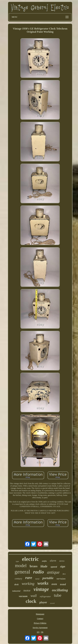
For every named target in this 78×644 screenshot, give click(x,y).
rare (29, 578)
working (28, 584)
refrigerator (45, 596)
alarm (53, 561)
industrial (16, 591)
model (21, 565)
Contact (40, 619)
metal (37, 579)
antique (53, 572)
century (18, 579)
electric (30, 559)
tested (63, 584)
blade (44, 566)
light (17, 561)
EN (38, 632)
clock (31, 601)
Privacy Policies (40, 623)
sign (63, 566)
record (52, 603)
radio (38, 572)
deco (64, 574)
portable (48, 578)
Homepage (40, 614)
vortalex (61, 579)
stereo (62, 561)
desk (17, 584)
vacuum (23, 596)
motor (27, 590)
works (43, 583)
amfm (44, 561)
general (22, 572)
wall (34, 596)
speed (54, 567)
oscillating (60, 590)
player (43, 602)
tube (58, 595)
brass (34, 566)
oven (54, 584)
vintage (41, 589)
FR (42, 632)
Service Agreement (40, 628)
